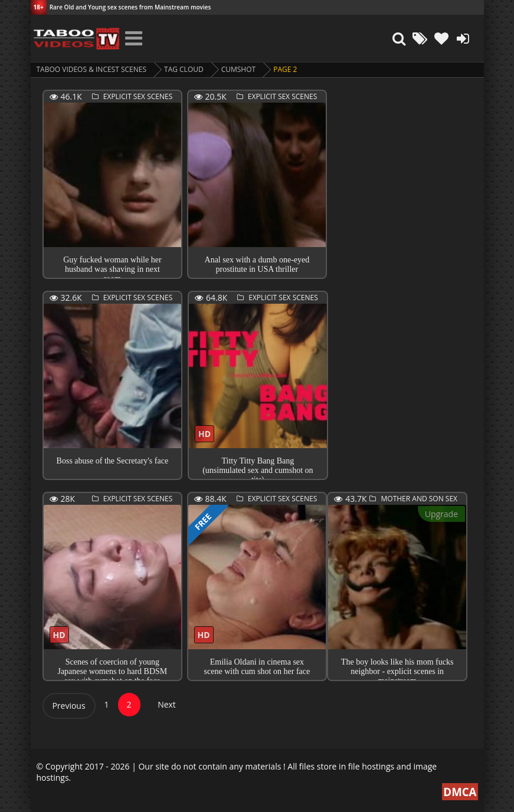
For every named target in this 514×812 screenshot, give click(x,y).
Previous (68, 706)
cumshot (238, 69)
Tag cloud (184, 69)
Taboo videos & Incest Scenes (92, 69)
